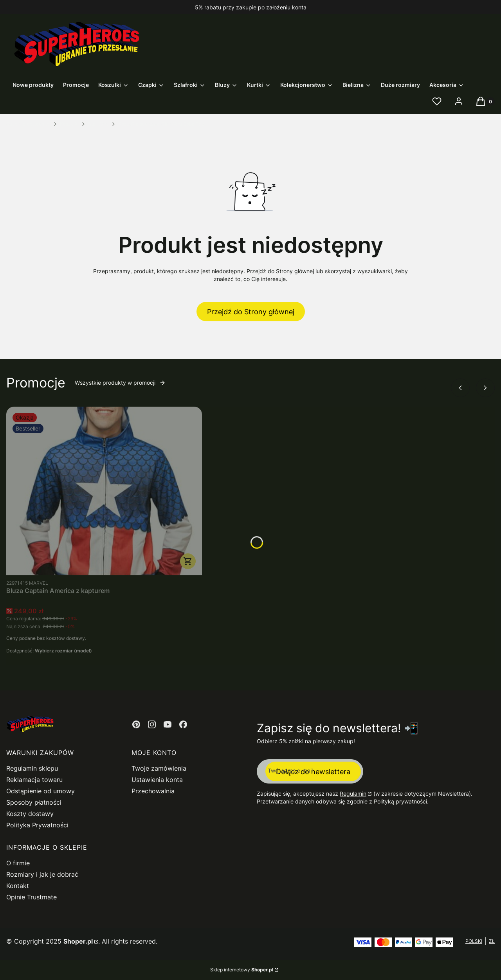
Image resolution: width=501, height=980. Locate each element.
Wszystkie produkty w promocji (120, 383)
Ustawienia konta (157, 780)
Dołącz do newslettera (313, 772)
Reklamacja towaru (34, 780)
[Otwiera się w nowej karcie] (136, 724)
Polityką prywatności (400, 801)
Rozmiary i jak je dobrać (42, 874)
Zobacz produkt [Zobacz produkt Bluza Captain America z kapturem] (188, 561)
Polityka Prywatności (37, 825)
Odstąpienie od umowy (41, 791)
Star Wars (98, 124)
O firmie (18, 863)
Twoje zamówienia (159, 768)
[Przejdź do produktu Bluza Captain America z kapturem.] (104, 491)
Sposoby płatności (34, 802)
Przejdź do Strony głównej (251, 312)
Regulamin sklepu (32, 768)
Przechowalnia (153, 791)
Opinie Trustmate (32, 897)
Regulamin (353, 794)
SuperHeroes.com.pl (28, 124)
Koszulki (69, 124)
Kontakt (18, 886)
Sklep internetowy (242, 970)
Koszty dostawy (30, 814)
